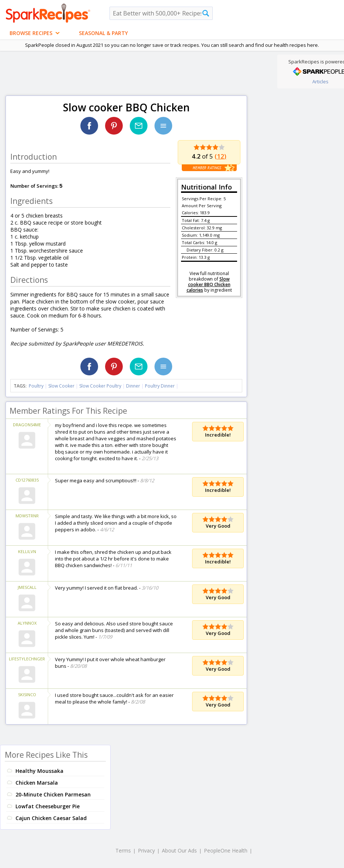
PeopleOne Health (226, 850)
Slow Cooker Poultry (100, 386)
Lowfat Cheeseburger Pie (48, 806)
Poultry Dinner (160, 386)
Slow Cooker (61, 386)
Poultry (36, 386)
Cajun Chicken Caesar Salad (51, 818)
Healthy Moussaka (39, 771)
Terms (123, 850)
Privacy (146, 850)
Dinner (133, 386)
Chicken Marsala (37, 783)
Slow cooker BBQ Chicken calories (209, 284)
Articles (320, 81)
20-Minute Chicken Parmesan (53, 794)
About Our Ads (179, 850)
